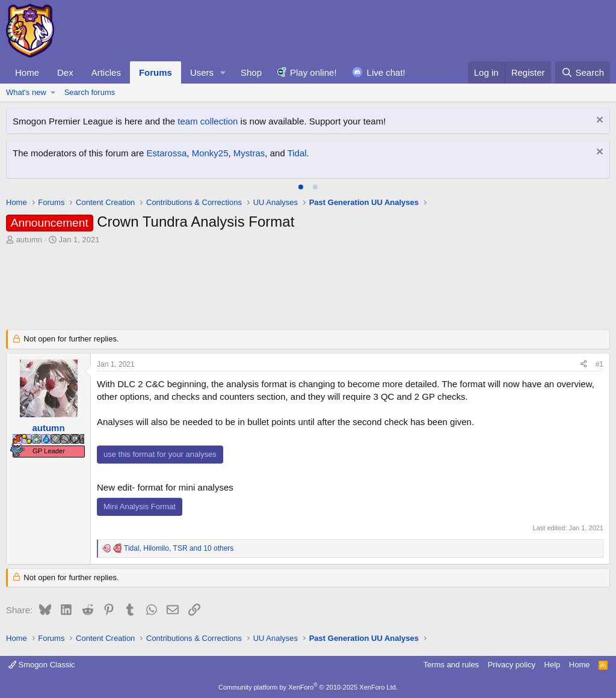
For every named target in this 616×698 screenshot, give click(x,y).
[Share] (584, 365)
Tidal (297, 153)
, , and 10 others (179, 548)
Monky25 (210, 153)
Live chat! (386, 72)
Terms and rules (451, 665)
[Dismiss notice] (598, 121)
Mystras (249, 153)
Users (202, 72)
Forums (156, 72)
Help (553, 665)
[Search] (583, 72)
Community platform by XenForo (308, 687)
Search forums (90, 92)
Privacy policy (512, 665)
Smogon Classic (42, 665)
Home (27, 72)
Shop (251, 72)
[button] (223, 72)
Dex (65, 72)
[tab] (301, 187)
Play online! (313, 72)
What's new (26, 92)
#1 (599, 364)
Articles (106, 72)
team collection (208, 121)
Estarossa (167, 153)
